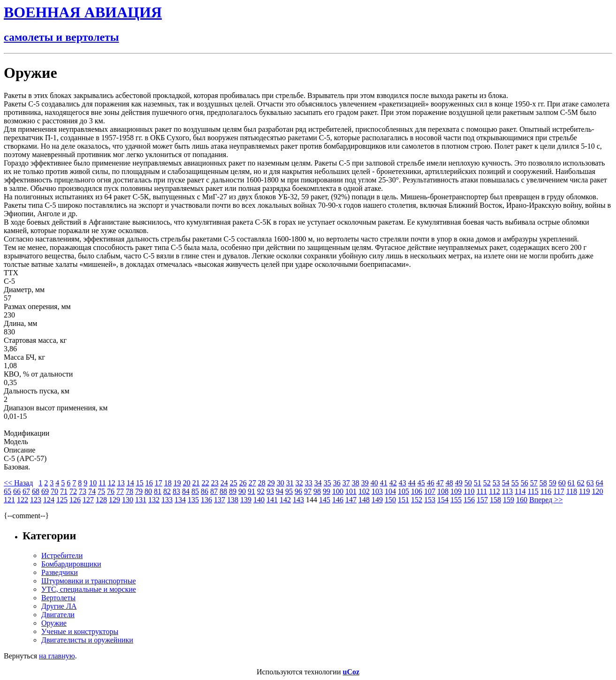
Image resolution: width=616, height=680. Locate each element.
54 (506, 483)
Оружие (54, 623)
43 (403, 483)
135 (193, 500)
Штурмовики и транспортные (89, 581)
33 (309, 483)
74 (92, 491)
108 (443, 491)
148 (364, 500)
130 (128, 500)
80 (148, 491)
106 (417, 491)
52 (487, 483)
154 (443, 500)
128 (101, 500)
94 (280, 491)
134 (180, 500)
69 (45, 491)
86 (205, 491)
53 (496, 483)
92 (261, 491)
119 (584, 491)
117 (559, 491)
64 (600, 483)
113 (507, 491)
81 (158, 491)
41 (384, 483)
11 (102, 483)
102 (364, 491)
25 (234, 483)
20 (187, 483)
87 (214, 491)
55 (515, 483)
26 (243, 483)
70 (54, 491)
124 (49, 500)
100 (338, 491)
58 (543, 483)
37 (346, 483)
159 (509, 500)
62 (581, 483)
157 (482, 500)
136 (206, 500)
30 (281, 483)
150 (390, 500)
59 (553, 483)
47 (440, 483)
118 (572, 491)
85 (195, 491)
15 (140, 483)
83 (176, 491)
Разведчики (60, 572)
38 (356, 483)
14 (130, 483)
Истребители (62, 555)
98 (317, 491)
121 (9, 500)
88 (223, 491)
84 (186, 491)
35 (327, 483)
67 (26, 491)
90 (242, 491)
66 (17, 491)
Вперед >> (546, 500)
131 (141, 500)
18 (168, 483)
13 (121, 483)
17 (159, 483)
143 (298, 500)
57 (534, 483)
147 (351, 500)
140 (259, 500)
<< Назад (18, 483)
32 (299, 483)
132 (154, 500)
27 (252, 483)
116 (546, 491)
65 (8, 491)
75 (101, 491)
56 (525, 483)
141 (272, 500)
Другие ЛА (59, 606)
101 (351, 491)
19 (177, 483)
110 (469, 491)
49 (459, 483)
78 (129, 491)
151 (403, 500)
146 (338, 500)
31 (290, 483)
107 (430, 491)
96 (298, 491)
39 (365, 483)
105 (403, 491)
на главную (57, 656)
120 (597, 491)
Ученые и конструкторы (80, 631)
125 (62, 500)
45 (421, 483)
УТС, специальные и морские (89, 589)
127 (88, 500)
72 (73, 491)
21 (196, 483)
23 (215, 483)
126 (75, 500)
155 (456, 500)
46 (431, 483)
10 (93, 483)
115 (533, 491)
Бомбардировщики (71, 564)
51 (478, 483)
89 (233, 491)
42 (393, 483)
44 (412, 483)
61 (571, 483)
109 (456, 491)
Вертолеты (58, 598)
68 (36, 491)
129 (114, 500)
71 (64, 491)
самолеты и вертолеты (61, 37)
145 (325, 500)
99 (327, 491)
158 (495, 500)
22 (205, 483)
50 (468, 483)
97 (308, 491)
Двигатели (58, 615)
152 (417, 500)
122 (23, 500)
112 (494, 491)
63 (590, 483)
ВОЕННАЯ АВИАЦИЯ (83, 12)
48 (449, 483)
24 (224, 483)
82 (167, 491)
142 (285, 500)
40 (374, 483)
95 (289, 491)
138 (233, 500)
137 (220, 500)
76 (111, 491)
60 (562, 483)
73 (83, 491)
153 (430, 500)
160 (522, 500)
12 (112, 483)
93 (270, 491)
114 (520, 491)
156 (469, 500)
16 (149, 483)
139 (246, 500)
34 (318, 483)
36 (337, 483)
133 (167, 500)
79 (139, 491)
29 (271, 483)
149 (377, 500)
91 (251, 491)
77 (120, 491)
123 (36, 500)
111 (482, 491)
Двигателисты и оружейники (87, 640)
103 (377, 491)
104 (390, 491)
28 (262, 483)
